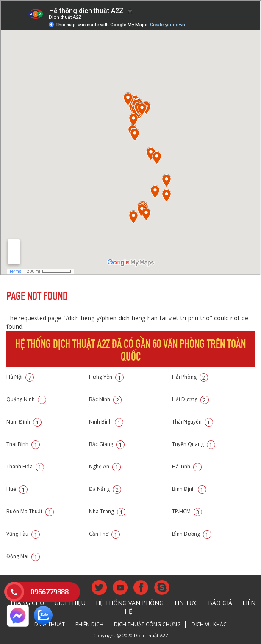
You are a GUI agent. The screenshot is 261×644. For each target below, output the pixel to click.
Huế (17, 489)
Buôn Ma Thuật (30, 511)
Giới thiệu (70, 603)
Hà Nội (20, 377)
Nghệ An (105, 466)
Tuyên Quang (194, 444)
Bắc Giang (107, 444)
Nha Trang (107, 511)
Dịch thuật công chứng (147, 624)
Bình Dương (192, 534)
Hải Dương (190, 399)
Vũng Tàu (23, 534)
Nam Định (24, 422)
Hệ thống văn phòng (130, 603)
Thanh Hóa (25, 466)
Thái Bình (23, 444)
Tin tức (186, 603)
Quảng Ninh (26, 399)
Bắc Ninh (105, 399)
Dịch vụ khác (209, 624)
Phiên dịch (89, 624)
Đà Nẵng (105, 489)
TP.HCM (187, 511)
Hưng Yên (106, 377)
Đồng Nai (23, 556)
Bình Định (189, 489)
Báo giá (220, 603)
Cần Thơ (104, 534)
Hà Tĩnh (187, 466)
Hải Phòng (190, 377)
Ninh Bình (106, 422)
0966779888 (50, 592)
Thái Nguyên (193, 422)
